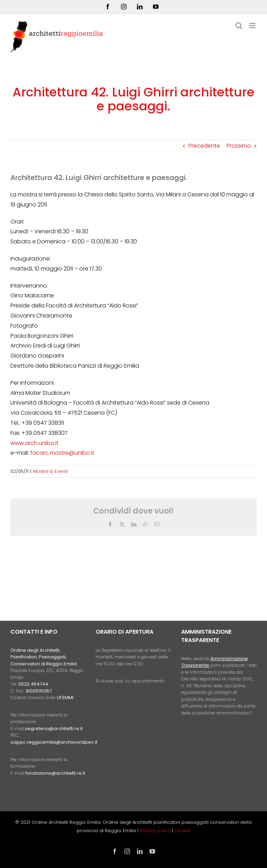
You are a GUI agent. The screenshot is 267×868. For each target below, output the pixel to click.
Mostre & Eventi (50, 471)
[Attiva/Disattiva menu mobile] (253, 26)
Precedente (204, 146)
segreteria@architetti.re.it (54, 729)
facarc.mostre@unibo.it (62, 453)
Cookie (183, 831)
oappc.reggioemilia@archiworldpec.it (54, 742)
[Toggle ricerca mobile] (239, 26)
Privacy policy (156, 831)
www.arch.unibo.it (34, 443)
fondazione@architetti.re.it (55, 773)
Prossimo (239, 146)
